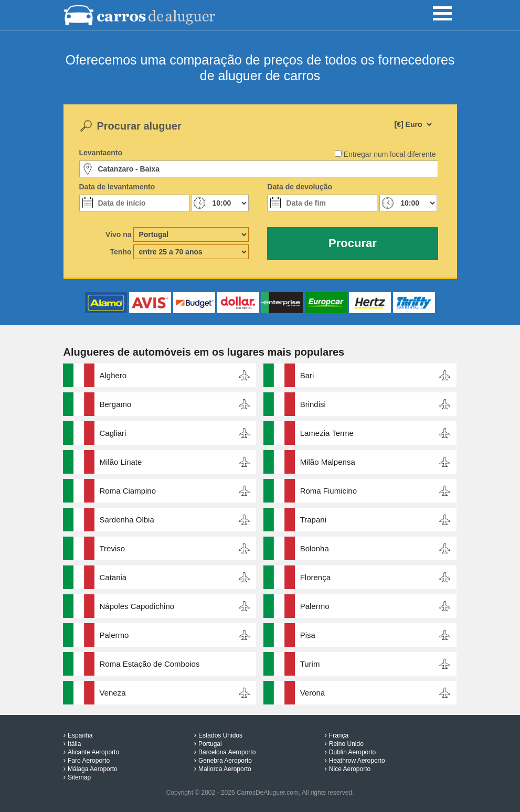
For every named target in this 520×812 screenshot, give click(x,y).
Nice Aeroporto (350, 769)
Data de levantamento (117, 187)
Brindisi (313, 404)
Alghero (113, 375)
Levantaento (101, 153)
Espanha (80, 735)
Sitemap (79, 777)
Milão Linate (121, 462)
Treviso (113, 548)
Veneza (113, 693)
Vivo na (119, 234)
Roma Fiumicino (328, 491)
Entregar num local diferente (390, 154)
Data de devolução (300, 187)
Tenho (121, 252)
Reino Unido (346, 744)
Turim (310, 664)
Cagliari (113, 433)
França (339, 735)
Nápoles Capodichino (137, 606)
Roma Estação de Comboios (150, 664)
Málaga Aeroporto (93, 769)
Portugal (210, 744)
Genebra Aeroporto (225, 761)
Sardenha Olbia (127, 520)
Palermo (315, 606)
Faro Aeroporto (89, 761)
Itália (74, 744)
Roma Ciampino (128, 491)
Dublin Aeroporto (352, 752)
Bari (307, 375)
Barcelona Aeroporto (227, 752)
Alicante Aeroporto (93, 752)
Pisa (308, 635)
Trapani (313, 520)
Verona (313, 693)
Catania (113, 577)
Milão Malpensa (328, 462)
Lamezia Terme (327, 433)
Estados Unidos (220, 735)
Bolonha (315, 548)
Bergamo (116, 404)
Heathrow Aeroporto (357, 761)
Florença (315, 577)
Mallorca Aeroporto (225, 769)
